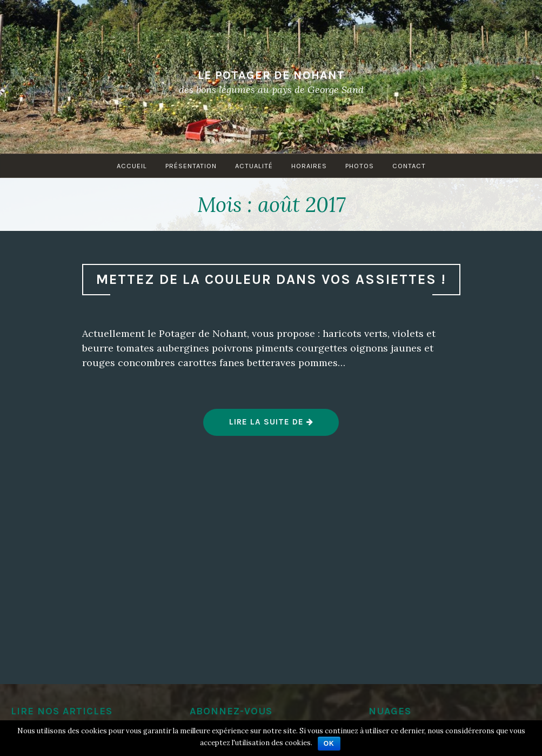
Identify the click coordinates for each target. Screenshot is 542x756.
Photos (360, 166)
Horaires (309, 166)
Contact (409, 166)
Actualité (254, 166)
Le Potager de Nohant (271, 74)
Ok (329, 744)
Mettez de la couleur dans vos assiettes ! (271, 279)
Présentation (191, 166)
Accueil (132, 166)
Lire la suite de (272, 426)
